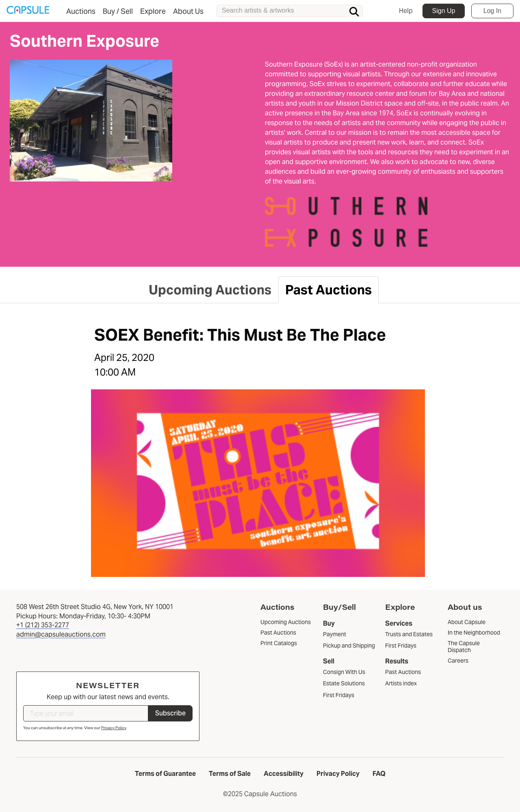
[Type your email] (86, 713)
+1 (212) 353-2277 (43, 625)
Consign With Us (344, 672)
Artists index (401, 683)
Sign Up (444, 11)
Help (406, 11)
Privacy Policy (114, 728)
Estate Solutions (344, 683)
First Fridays (339, 695)
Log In (492, 11)
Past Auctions (403, 672)
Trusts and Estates (409, 634)
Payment (335, 634)
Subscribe (170, 713)
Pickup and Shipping (349, 646)
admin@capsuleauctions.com (61, 634)
